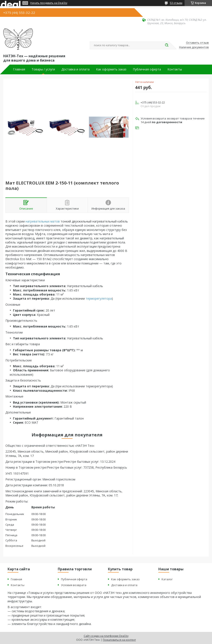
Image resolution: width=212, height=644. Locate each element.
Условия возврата (74, 585)
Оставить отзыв (197, 43)
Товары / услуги (43, 69)
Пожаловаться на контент (119, 640)
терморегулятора (99, 298)
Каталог (167, 579)
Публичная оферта (147, 69)
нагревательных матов (43, 221)
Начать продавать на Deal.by (49, 3)
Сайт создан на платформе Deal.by (106, 636)
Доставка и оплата (75, 69)
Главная (19, 69)
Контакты (175, 69)
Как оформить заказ (111, 69)
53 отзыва (176, 3)
